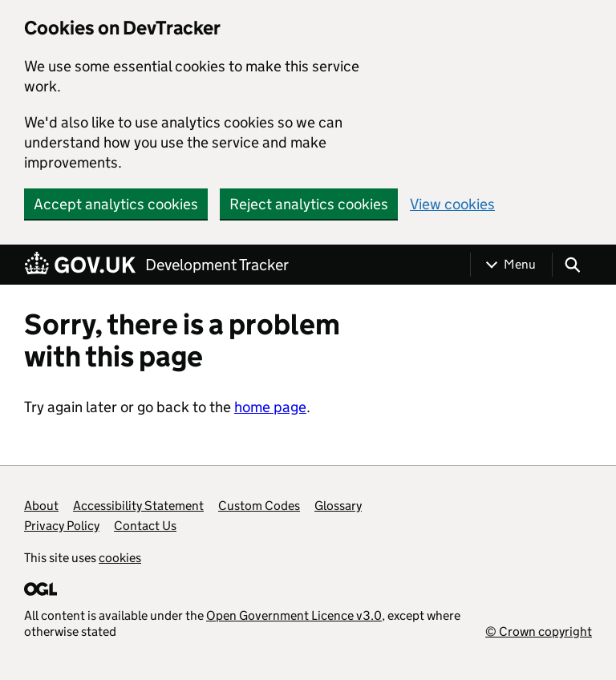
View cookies (452, 204)
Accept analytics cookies (116, 204)
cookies (120, 558)
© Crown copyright (539, 631)
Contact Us (145, 526)
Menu (520, 264)
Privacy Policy (62, 526)
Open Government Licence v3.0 (294, 615)
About (41, 506)
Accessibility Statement (138, 506)
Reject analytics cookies (309, 204)
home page (270, 407)
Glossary (338, 506)
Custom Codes (259, 506)
